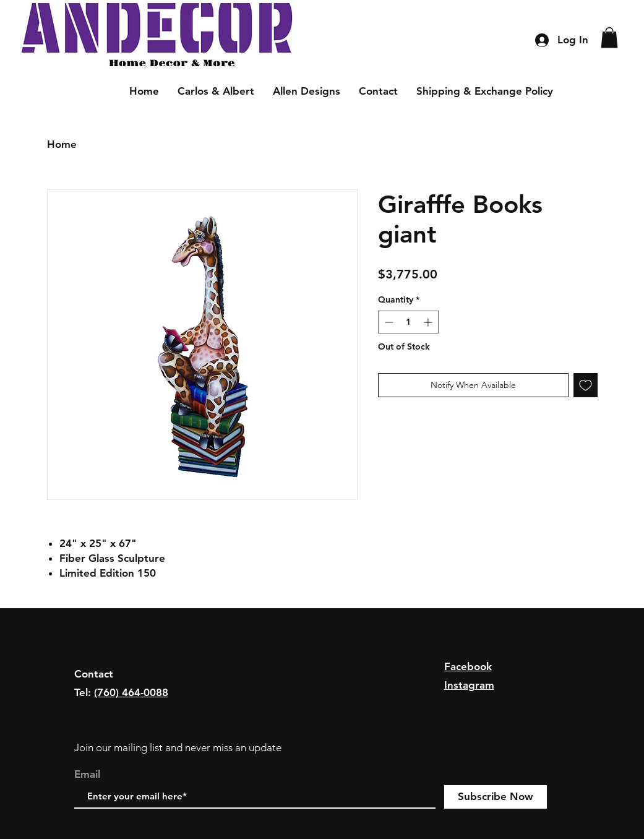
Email (87, 774)
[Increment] (429, 322)
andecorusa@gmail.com (132, 712)
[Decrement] (388, 322)
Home (62, 144)
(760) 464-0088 (131, 692)
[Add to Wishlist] (586, 385)
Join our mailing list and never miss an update (178, 747)
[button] (609, 37)
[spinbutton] (408, 322)
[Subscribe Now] (496, 797)
